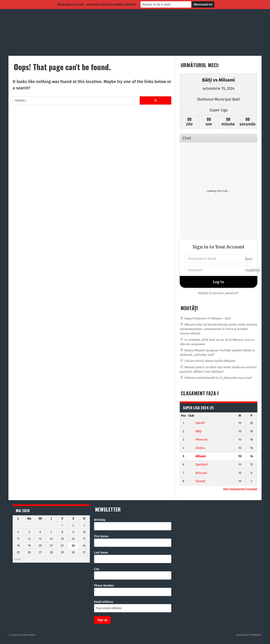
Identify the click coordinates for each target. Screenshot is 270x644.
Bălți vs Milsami (219, 80)
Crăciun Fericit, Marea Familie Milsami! (210, 361)
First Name (101, 536)
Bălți (195, 431)
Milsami (197, 456)
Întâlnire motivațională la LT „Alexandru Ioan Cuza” (219, 378)
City (97, 569)
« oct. (18, 559)
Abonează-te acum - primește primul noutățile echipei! (97, 4)
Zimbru (197, 448)
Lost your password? (225, 293)
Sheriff (196, 423)
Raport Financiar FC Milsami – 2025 (208, 319)
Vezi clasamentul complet (240, 489)
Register (204, 293)
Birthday (100, 520)
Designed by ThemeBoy (249, 635)
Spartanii (198, 465)
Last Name (101, 553)
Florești (197, 481)
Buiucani (198, 473)
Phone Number (104, 586)
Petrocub (198, 440)
